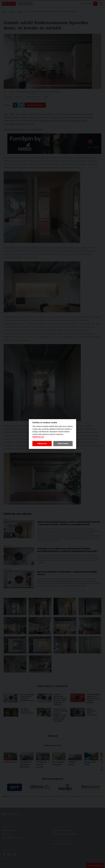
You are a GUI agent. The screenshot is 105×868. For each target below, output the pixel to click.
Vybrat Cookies (63, 444)
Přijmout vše (42, 444)
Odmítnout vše (38, 437)
